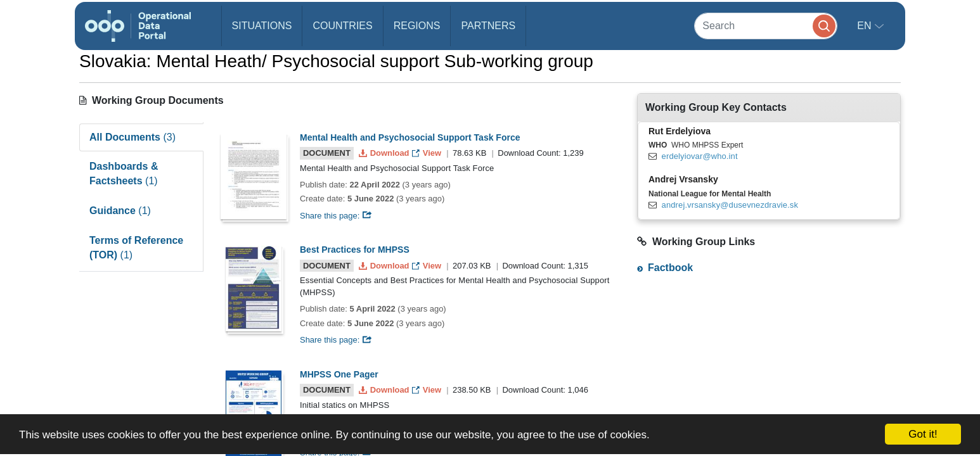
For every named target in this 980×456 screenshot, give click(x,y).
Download (385, 153)
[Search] (766, 26)
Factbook (670, 268)
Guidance (120, 211)
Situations (262, 26)
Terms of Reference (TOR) (136, 248)
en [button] (866, 26)
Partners (488, 26)
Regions (417, 26)
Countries (342, 26)
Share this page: (336, 216)
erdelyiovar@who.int (700, 156)
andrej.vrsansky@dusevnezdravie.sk (730, 205)
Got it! (923, 434)
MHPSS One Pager (339, 374)
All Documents (132, 137)
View (428, 153)
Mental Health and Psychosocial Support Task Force (410, 137)
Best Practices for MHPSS (355, 250)
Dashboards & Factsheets (124, 174)
